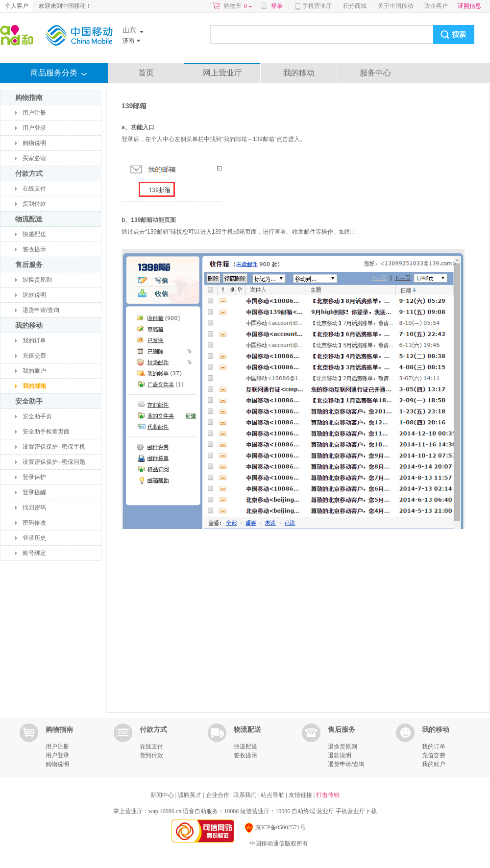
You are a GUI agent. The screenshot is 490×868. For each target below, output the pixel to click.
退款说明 (34, 295)
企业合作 (218, 795)
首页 (146, 73)
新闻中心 (163, 795)
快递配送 (34, 234)
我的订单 (34, 340)
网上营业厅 (222, 73)
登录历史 (34, 538)
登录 (277, 6)
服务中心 (375, 73)
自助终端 (303, 811)
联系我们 (246, 795)
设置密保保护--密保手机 (54, 447)
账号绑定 (34, 553)
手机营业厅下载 (356, 811)
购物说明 (34, 143)
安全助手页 (37, 416)
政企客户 (436, 6)
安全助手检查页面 (46, 432)
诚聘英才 (190, 795)
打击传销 (328, 795)
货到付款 (34, 204)
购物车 (238, 6)
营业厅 (325, 811)
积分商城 (355, 6)
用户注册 (34, 113)
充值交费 (34, 356)
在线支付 (34, 189)
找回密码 (34, 507)
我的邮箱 (34, 386)
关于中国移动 (395, 6)
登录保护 (34, 477)
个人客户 (17, 6)
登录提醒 (34, 492)
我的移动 (299, 73)
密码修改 (34, 523)
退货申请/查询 (41, 310)
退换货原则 (37, 280)
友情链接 (301, 795)
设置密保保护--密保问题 (54, 462)
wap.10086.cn (165, 811)
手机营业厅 (317, 6)
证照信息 (469, 6)
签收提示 (34, 249)
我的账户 (34, 371)
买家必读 (34, 158)
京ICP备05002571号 (275, 827)
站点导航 (273, 795)
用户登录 (34, 128)
